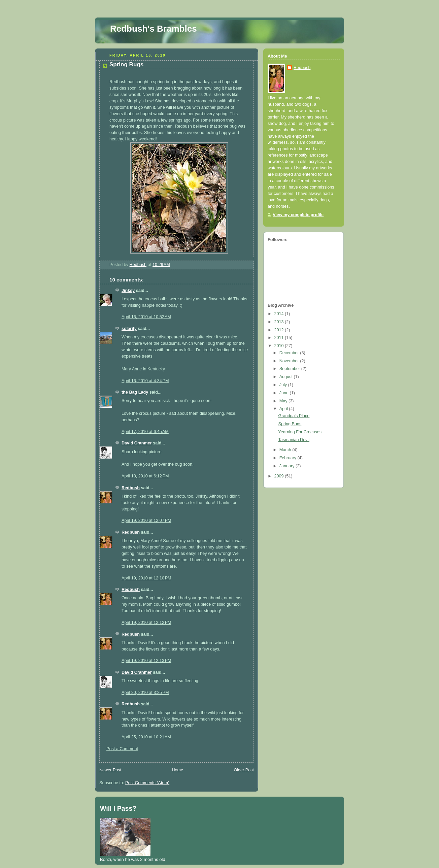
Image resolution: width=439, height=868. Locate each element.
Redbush (131, 488)
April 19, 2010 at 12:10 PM (146, 578)
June (285, 393)
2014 (280, 314)
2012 (280, 330)
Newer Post (110, 770)
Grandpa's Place (294, 416)
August (287, 377)
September (290, 369)
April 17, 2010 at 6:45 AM (145, 432)
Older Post (244, 770)
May (284, 401)
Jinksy (128, 291)
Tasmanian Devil (294, 440)
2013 (280, 322)
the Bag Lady (135, 392)
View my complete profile (298, 215)
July (284, 385)
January (288, 466)
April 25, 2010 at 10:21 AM (146, 737)
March (286, 450)
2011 (280, 338)
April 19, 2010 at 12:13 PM (146, 661)
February (289, 458)
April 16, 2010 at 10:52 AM (146, 317)
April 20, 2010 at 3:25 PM (145, 693)
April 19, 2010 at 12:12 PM (146, 623)
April (284, 409)
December (290, 353)
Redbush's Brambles (154, 29)
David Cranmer (137, 443)
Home (177, 770)
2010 (280, 346)
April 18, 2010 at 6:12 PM (145, 476)
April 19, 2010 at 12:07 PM (146, 521)
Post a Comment (122, 749)
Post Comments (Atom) (147, 783)
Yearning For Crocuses (300, 432)
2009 (280, 476)
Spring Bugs (290, 424)
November (290, 361)
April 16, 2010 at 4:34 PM (145, 381)
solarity (129, 329)
